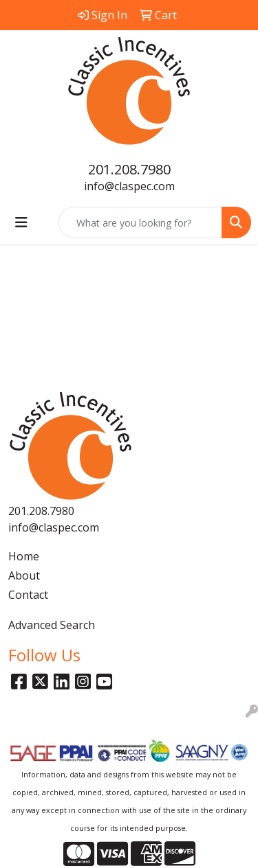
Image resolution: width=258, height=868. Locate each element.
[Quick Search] (140, 222)
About (24, 575)
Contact (28, 595)
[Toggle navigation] (21, 222)
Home (24, 556)
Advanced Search (52, 625)
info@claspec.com (129, 186)
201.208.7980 (129, 169)
